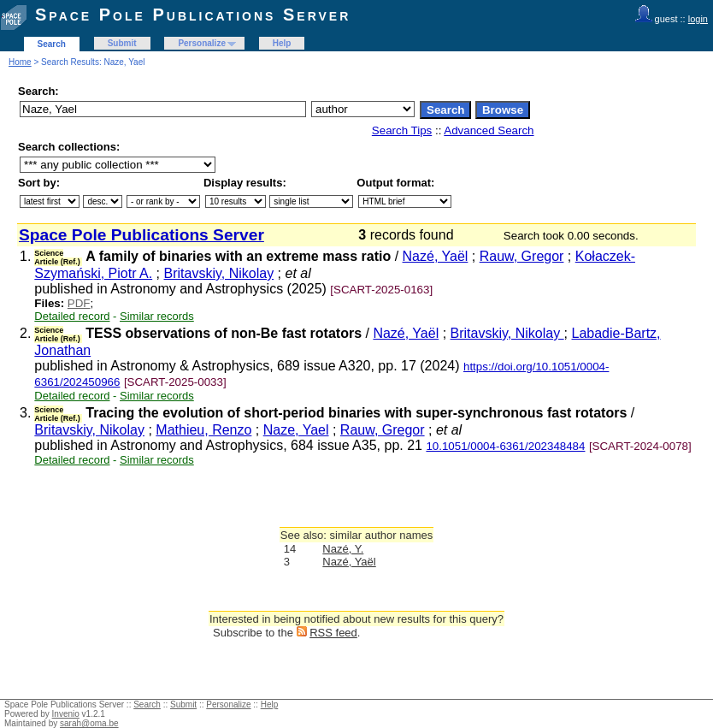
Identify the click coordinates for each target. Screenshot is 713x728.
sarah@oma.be (89, 723)
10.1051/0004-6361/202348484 (505, 446)
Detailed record (72, 316)
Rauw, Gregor (522, 256)
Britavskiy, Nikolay (219, 273)
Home (20, 62)
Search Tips (402, 130)
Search (52, 44)
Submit (122, 43)
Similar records (157, 316)
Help (282, 43)
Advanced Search (489, 130)
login (698, 19)
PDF (79, 303)
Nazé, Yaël (436, 256)
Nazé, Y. (343, 549)
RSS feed (333, 633)
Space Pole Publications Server (193, 15)
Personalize (202, 43)
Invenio (66, 714)
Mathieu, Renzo (203, 430)
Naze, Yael (296, 430)
